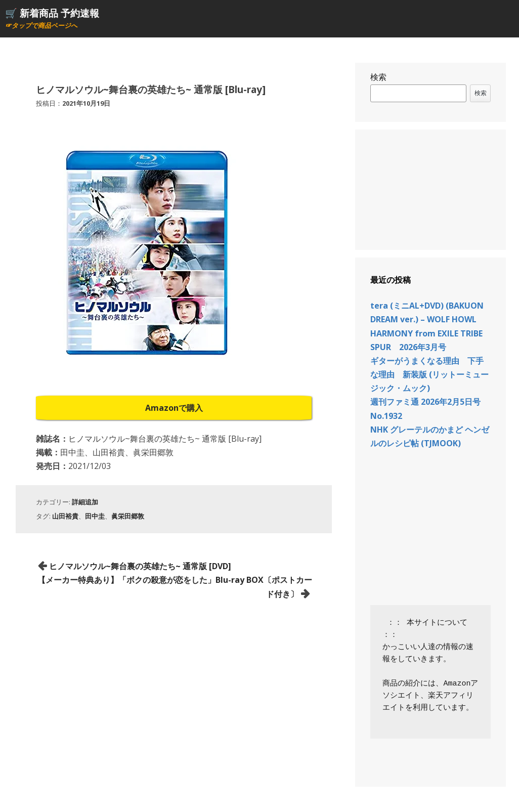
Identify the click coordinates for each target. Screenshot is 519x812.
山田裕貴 (65, 516)
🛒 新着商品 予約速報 (52, 13)
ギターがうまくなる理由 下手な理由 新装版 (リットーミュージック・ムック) (429, 374)
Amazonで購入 (174, 408)
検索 (378, 77)
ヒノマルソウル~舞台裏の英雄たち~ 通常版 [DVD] (140, 566)
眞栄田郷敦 (128, 516)
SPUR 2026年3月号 (408, 347)
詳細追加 (85, 502)
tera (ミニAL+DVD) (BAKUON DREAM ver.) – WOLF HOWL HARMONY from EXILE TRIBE (427, 319)
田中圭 (95, 516)
